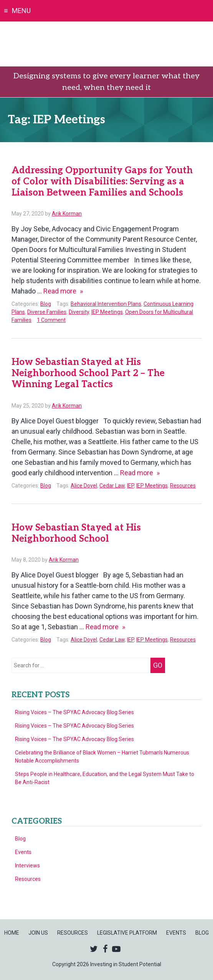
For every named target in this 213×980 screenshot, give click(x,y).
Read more (63, 291)
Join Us (38, 933)
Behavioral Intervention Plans (106, 304)
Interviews (27, 866)
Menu (21, 11)
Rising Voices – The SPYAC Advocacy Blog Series (74, 712)
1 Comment (51, 320)
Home (12, 933)
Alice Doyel (84, 486)
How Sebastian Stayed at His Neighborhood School (76, 533)
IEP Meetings (107, 312)
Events (23, 852)
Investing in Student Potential (106, 44)
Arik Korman (67, 214)
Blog (46, 304)
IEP (130, 486)
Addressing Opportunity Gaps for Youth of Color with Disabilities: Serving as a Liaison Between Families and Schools (102, 182)
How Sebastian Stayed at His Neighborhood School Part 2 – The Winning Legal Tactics (88, 373)
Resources (183, 486)
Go (158, 665)
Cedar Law (112, 486)
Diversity (79, 312)
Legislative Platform (127, 933)
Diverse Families (47, 312)
